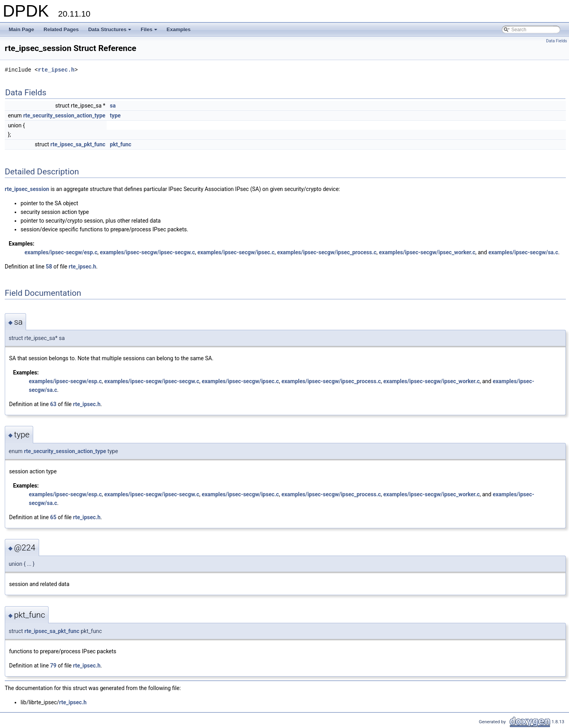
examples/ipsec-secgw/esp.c (61, 252)
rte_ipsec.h (56, 70)
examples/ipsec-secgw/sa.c (523, 252)
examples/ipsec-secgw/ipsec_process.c (327, 252)
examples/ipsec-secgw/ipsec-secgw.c (147, 252)
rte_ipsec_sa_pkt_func (78, 144)
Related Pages (61, 29)
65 (53, 517)
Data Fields (557, 41)
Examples (179, 29)
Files (150, 32)
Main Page (21, 29)
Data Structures (110, 32)
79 (53, 666)
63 (53, 404)
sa (113, 106)
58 (49, 267)
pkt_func (121, 144)
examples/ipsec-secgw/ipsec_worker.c (427, 252)
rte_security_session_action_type (64, 115)
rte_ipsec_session (27, 189)
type (115, 115)
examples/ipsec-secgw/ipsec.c (236, 252)
